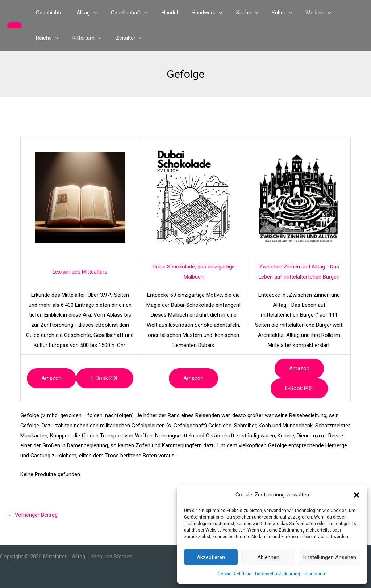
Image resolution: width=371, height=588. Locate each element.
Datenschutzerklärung (278, 574)
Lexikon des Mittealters (80, 272)
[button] (357, 495)
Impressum (315, 574)
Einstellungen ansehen (329, 557)
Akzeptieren (211, 557)
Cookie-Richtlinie (235, 574)
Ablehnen (268, 557)
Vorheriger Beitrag (33, 515)
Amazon (51, 378)
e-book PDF (105, 378)
